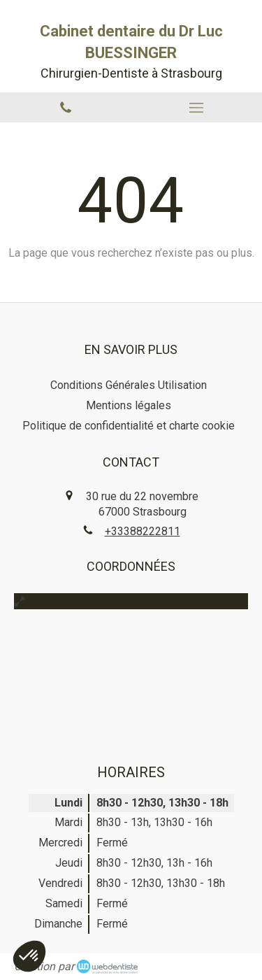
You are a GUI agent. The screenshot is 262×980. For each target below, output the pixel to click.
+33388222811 (143, 531)
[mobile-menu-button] (197, 108)
